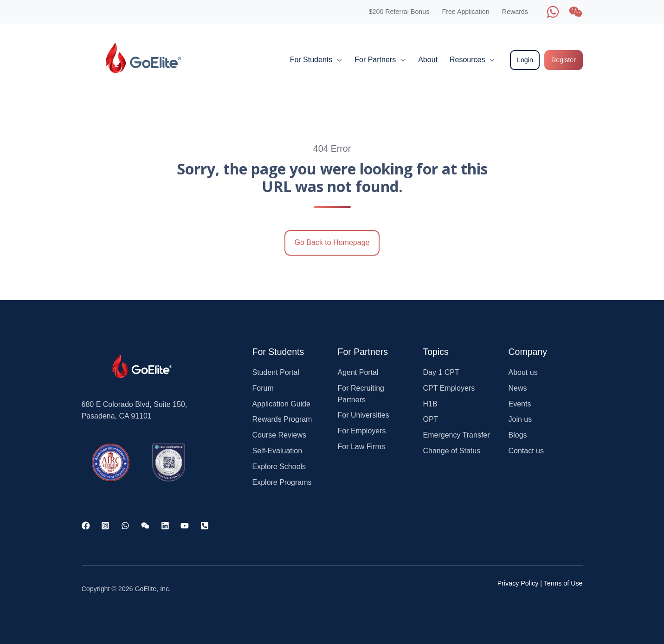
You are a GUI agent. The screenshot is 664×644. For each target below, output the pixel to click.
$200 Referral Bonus (399, 12)
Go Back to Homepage (332, 242)
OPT (431, 419)
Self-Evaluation (277, 451)
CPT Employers (449, 388)
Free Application (465, 12)
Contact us (526, 451)
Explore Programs (282, 482)
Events (520, 404)
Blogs (518, 435)
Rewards (515, 12)
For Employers (362, 431)
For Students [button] (311, 60)
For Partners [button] (375, 60)
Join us (520, 419)
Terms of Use (563, 583)
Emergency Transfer (457, 435)
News (518, 388)
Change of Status (452, 451)
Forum (263, 388)
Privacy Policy (518, 583)
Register (564, 60)
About (428, 60)
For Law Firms (361, 447)
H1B (430, 404)
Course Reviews (279, 435)
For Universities (364, 415)
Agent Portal (358, 372)
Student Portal (276, 372)
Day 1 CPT (441, 372)
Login (525, 60)
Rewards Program (282, 419)
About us (523, 372)
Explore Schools (279, 467)
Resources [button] (467, 60)
